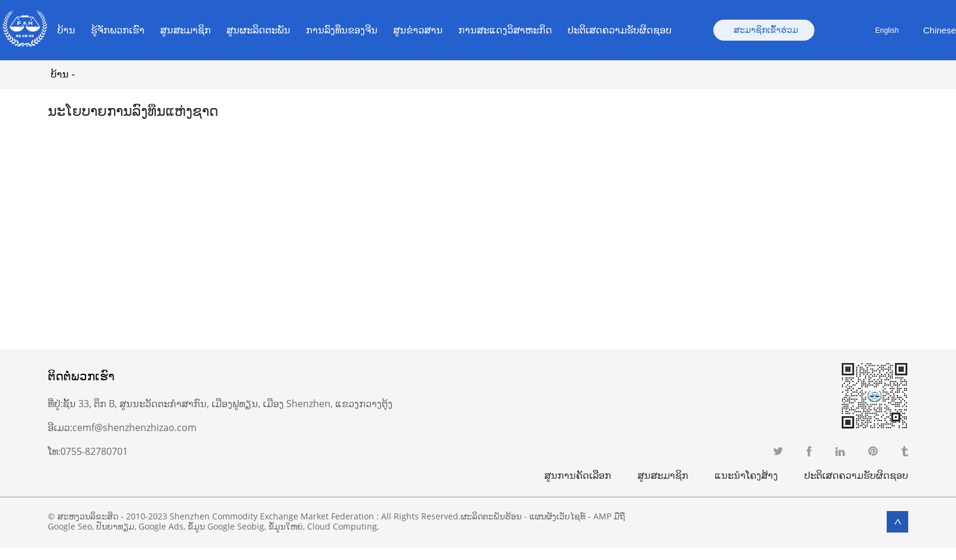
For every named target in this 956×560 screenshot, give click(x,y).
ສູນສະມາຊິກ (186, 30)
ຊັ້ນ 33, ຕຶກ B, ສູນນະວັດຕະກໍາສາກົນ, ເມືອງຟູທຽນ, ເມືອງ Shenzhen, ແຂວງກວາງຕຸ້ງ (228, 404)
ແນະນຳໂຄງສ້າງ (746, 475)
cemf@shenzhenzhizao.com (134, 427)
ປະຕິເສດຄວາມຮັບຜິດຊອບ (620, 30)
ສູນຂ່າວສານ (418, 30)
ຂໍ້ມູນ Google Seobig (226, 526)
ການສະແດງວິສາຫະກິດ (505, 30)
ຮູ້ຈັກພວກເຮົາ (118, 30)
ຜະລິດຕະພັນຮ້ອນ (491, 516)
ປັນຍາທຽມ (115, 526)
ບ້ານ (66, 30)
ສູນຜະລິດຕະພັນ (258, 30)
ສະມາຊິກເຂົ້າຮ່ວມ (766, 30)
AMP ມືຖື (609, 516)
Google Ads (161, 526)
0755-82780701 (94, 451)
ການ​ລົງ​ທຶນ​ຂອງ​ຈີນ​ (342, 30)
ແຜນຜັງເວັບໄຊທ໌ (557, 516)
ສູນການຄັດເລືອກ (578, 475)
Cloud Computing (342, 526)
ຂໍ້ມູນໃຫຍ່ (286, 526)
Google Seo (70, 526)
